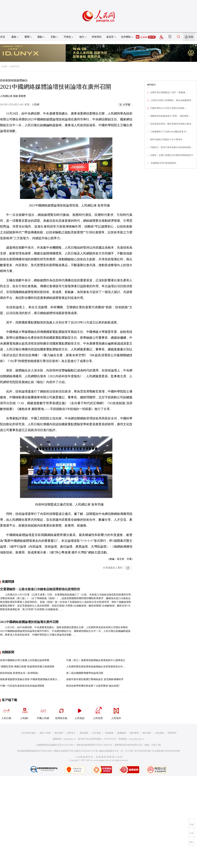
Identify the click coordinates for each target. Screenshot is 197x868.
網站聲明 (134, 733)
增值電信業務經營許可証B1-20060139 (94, 745)
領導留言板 (61, 712)
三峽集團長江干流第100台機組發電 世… (169, 132)
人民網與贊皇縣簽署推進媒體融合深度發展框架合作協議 (97, 667)
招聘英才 (71, 733)
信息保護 (159, 733)
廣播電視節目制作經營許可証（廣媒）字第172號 (138, 745)
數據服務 (122, 733)
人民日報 (6, 712)
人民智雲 (98, 712)
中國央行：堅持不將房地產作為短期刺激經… (172, 147)
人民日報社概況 (28, 733)
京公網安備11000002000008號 (166, 751)
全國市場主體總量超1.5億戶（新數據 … (169, 92)
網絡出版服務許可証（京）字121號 (116, 751)
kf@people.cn (70, 739)
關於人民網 (45, 733)
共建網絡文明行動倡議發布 (163, 163)
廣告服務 (84, 733)
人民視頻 (80, 712)
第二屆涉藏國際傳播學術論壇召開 (85, 673)
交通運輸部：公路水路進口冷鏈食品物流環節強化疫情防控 (40, 589)
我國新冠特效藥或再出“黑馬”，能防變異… (170, 116)
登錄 (191, 37)
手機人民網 (43, 712)
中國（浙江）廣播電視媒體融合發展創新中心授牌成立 (96, 660)
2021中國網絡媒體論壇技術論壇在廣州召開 (29, 622)
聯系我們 (172, 733)
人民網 (4, 66)
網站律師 (147, 733)
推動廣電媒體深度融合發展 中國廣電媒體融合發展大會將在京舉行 (36, 679)
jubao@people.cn (137, 739)
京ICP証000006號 (142, 751)
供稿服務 (109, 733)
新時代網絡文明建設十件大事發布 (166, 140)
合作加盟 (96, 733)
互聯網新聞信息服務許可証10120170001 (55, 745)
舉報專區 (97, 37)
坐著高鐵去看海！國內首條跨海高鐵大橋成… (172, 124)
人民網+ (25, 712)
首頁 (3, 37)
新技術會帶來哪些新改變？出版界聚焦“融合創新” (93, 686)
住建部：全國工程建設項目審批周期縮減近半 (172, 155)
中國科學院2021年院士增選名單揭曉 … (169, 108)
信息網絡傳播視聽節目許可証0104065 (35, 751)
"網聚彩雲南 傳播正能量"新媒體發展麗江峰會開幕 (27, 667)
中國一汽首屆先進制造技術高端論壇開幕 (22, 686)
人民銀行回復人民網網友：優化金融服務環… (172, 100)
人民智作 (116, 712)
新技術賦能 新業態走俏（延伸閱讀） (20, 673)
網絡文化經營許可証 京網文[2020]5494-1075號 (76, 751)
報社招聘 (59, 733)
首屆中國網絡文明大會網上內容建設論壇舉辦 (25, 660)
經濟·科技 (15, 66)
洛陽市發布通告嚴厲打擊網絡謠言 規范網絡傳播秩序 (95, 679)
